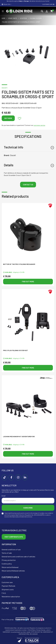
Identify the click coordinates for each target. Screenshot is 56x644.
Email (4, 496)
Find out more (28, 281)
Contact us (28, 185)
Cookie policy (7, 564)
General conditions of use (11, 549)
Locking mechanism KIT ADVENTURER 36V (19, 436)
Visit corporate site (14, 537)
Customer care (48, 4)
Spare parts (13, 18)
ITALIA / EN (7, 4)
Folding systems (36, 18)
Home (4, 18)
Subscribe (28, 508)
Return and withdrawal (10, 567)
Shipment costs (8, 589)
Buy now (8, 118)
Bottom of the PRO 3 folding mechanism (19, 264)
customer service (39, 125)
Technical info (14, 147)
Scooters (23, 18)
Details (9, 165)
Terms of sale (7, 553)
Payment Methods (8, 586)
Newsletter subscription (11, 596)
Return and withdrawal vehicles (13, 571)
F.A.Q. (4, 593)
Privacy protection (9, 560)
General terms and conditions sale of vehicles (18, 557)
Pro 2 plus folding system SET (15, 350)
